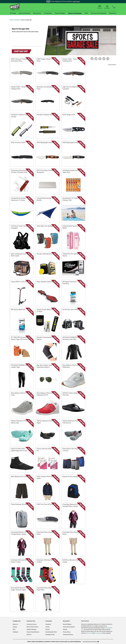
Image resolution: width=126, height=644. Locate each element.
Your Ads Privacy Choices (89, 642)
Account (107, 7)
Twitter (47, 627)
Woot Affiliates (67, 624)
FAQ (14, 629)
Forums (100, 7)
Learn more (76, 1)
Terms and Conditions (69, 627)
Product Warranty (31, 629)
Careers (15, 627)
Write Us (29, 635)
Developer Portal (50, 635)
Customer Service (32, 624)
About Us (15, 624)
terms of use (89, 633)
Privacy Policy (67, 632)
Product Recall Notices (33, 632)
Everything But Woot (51, 632)
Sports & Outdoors (15, 20)
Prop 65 (65, 629)
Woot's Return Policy (32, 627)
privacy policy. (98, 633)
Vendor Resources (68, 635)
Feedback (15, 632)
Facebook (48, 624)
